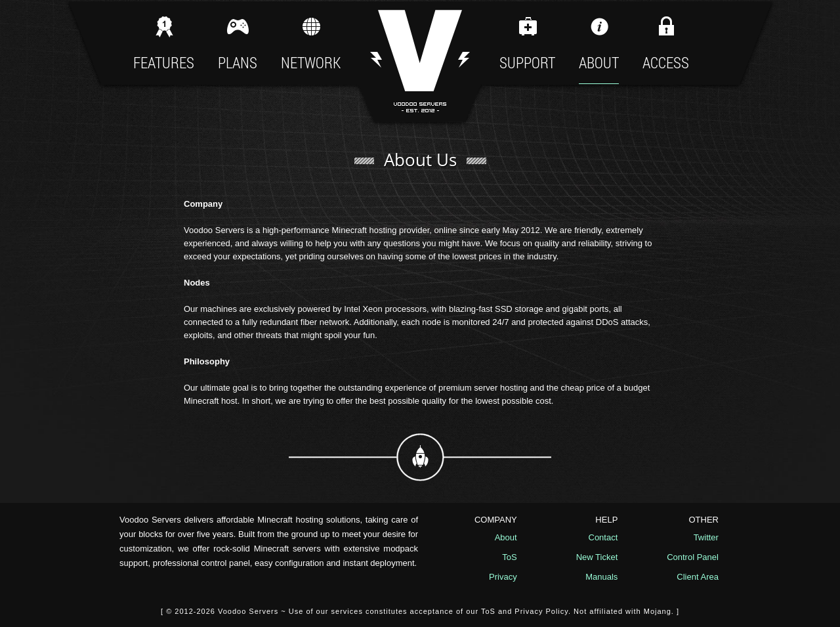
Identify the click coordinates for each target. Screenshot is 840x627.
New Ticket (597, 557)
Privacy (503, 577)
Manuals (601, 577)
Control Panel (693, 557)
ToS (509, 557)
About (599, 43)
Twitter (706, 537)
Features (164, 43)
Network (311, 43)
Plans (238, 43)
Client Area (698, 577)
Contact (603, 537)
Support (527, 43)
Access (666, 48)
